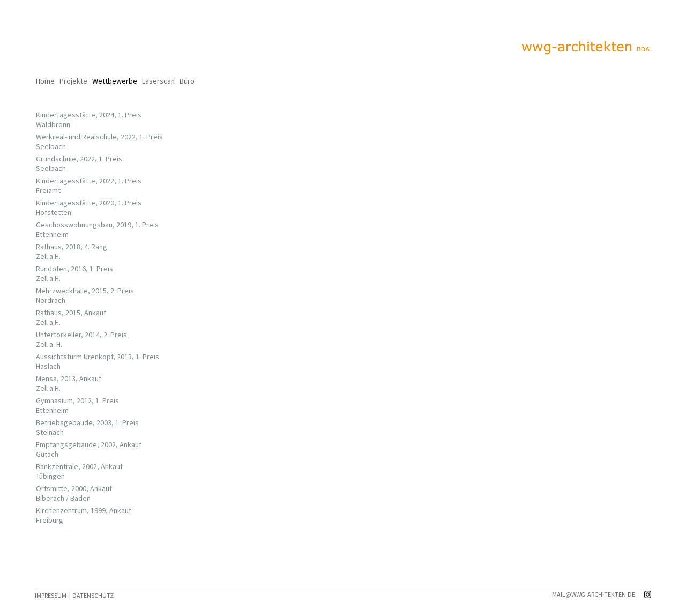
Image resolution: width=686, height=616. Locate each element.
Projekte (73, 81)
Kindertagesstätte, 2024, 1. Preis (85, 115)
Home (45, 81)
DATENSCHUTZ (93, 595)
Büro (187, 81)
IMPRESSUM (51, 595)
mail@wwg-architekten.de (594, 594)
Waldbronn (50, 124)
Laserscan (158, 81)
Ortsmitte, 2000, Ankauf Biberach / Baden (71, 493)
